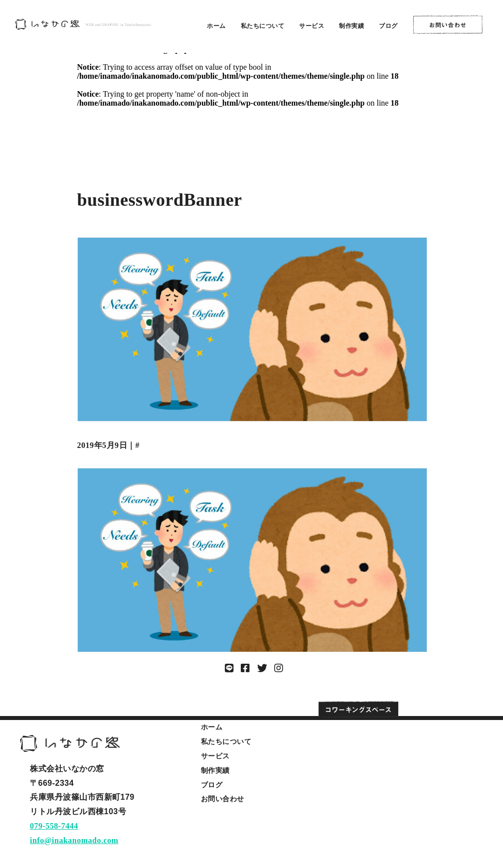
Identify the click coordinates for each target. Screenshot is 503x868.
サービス (312, 26)
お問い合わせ (223, 799)
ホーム (216, 26)
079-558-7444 (54, 826)
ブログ (388, 26)
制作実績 (351, 26)
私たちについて (263, 26)
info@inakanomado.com (74, 840)
